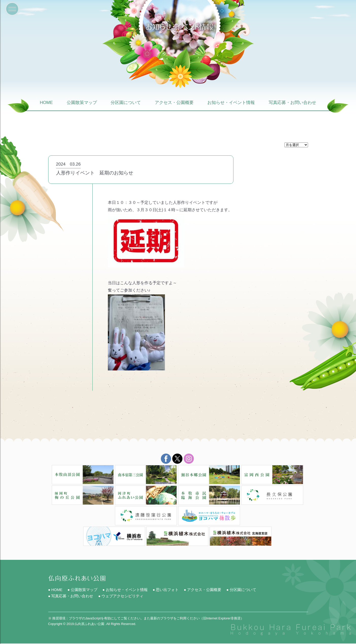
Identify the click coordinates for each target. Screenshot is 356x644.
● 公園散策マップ (83, 590)
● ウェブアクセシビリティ (121, 596)
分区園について (126, 103)
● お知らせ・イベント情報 (126, 590)
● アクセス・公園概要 (203, 590)
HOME (46, 103)
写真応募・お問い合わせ (292, 103)
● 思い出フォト (166, 590)
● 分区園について (242, 590)
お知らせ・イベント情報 (231, 103)
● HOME (56, 590)
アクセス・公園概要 (174, 103)
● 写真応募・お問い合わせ (71, 596)
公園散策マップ (82, 103)
